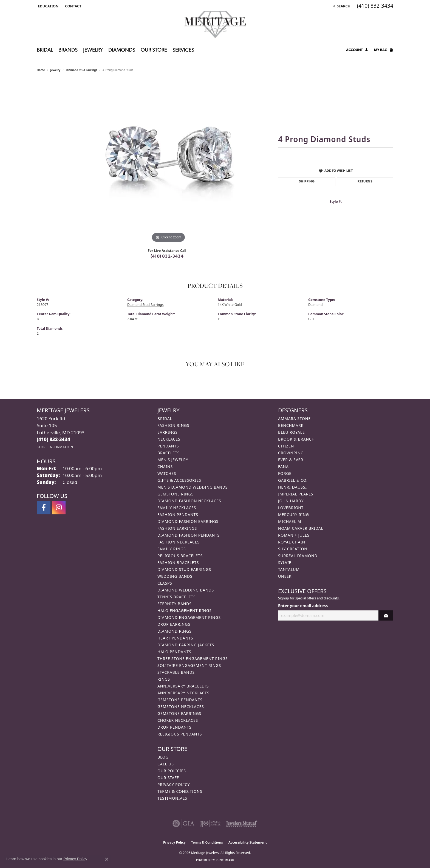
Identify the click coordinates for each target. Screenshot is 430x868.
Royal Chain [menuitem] (292, 542)
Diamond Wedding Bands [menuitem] (186, 590)
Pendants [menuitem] (168, 446)
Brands (68, 50)
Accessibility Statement (248, 842)
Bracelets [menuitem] (169, 453)
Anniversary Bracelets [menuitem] (183, 686)
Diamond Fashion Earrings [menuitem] (188, 521)
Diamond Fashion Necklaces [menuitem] (189, 501)
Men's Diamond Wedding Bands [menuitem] (193, 487)
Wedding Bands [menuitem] (175, 576)
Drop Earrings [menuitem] (174, 624)
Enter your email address (303, 605)
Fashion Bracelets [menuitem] (178, 563)
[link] (73, 6)
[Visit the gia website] (183, 824)
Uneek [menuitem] (285, 576)
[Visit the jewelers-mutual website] (242, 824)
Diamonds (122, 50)
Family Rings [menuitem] (172, 549)
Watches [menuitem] (167, 473)
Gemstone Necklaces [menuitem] (181, 707)
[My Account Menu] (357, 51)
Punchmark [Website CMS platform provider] (225, 860)
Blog (163, 757)
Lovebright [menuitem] (291, 508)
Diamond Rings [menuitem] (174, 631)
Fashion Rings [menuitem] (173, 425)
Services (183, 50)
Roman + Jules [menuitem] (294, 535)
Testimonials (172, 798)
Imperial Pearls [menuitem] (296, 494)
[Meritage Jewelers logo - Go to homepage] (215, 24)
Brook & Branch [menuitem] (296, 439)
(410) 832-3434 (167, 257)
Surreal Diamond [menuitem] (298, 556)
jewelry (55, 70)
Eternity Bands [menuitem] (175, 604)
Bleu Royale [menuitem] (292, 432)
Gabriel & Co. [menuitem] (293, 480)
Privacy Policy (174, 784)
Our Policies (172, 771)
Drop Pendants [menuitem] (174, 727)
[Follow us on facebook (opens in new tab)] (44, 508)
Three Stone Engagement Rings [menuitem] (193, 659)
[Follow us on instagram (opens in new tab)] (59, 508)
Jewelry (93, 50)
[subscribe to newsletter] (386, 615)
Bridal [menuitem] (165, 418)
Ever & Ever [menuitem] (291, 460)
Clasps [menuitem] (165, 583)
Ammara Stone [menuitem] (294, 418)
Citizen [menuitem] (286, 446)
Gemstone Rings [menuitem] (176, 494)
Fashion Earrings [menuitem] (177, 528)
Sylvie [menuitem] (285, 563)
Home (41, 70)
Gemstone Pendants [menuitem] (180, 700)
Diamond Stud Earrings (81, 70)
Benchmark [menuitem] (291, 425)
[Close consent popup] (107, 859)
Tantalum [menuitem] (289, 569)
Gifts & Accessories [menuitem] (179, 480)
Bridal (45, 50)
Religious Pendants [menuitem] (180, 734)
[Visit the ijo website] (210, 824)
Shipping (307, 182)
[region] (168, 162)
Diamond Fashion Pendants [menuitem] (189, 535)
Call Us (166, 764)
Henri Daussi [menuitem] (292, 487)
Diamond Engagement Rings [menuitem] (189, 617)
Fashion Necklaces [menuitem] (179, 542)
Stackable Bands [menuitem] (176, 672)
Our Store (154, 50)
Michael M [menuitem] (290, 521)
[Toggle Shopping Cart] (384, 51)
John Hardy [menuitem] (291, 501)
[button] (48, 6)
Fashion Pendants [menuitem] (178, 515)
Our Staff (168, 778)
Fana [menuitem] (283, 467)
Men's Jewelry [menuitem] (173, 460)
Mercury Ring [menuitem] (293, 515)
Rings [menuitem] (164, 679)
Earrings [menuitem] (168, 432)
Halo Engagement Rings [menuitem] (185, 611)
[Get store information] (55, 447)
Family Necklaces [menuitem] (177, 508)
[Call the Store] (53, 439)
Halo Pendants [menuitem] (174, 652)
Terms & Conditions (180, 791)
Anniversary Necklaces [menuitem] (183, 693)
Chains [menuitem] (165, 467)
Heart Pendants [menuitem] (175, 638)
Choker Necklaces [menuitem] (178, 720)
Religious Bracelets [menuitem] (180, 556)
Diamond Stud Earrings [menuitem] (184, 569)
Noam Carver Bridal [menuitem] (301, 528)
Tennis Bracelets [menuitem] (176, 597)
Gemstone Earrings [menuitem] (179, 713)
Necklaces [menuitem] (169, 439)
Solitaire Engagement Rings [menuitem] (189, 665)
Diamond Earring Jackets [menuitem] (186, 645)
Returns (365, 182)
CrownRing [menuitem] (291, 453)
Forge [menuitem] (285, 473)
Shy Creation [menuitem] (293, 549)
